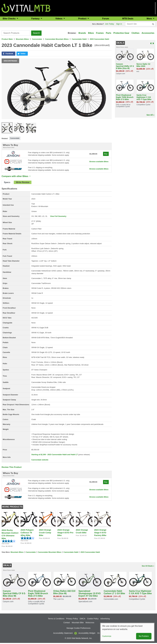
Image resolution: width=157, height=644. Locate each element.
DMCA (82, 620)
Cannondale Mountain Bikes (57, 39)
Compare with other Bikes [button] (15, 177)
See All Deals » (148, 567)
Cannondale (37, 39)
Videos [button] (59, 19)
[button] (8, 54)
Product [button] (83, 19)
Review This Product (12, 468)
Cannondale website (40, 460)
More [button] (150, 19)
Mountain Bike (78, 624)
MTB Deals (128, 19)
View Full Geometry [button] (58, 217)
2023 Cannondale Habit (99, 39)
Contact (67, 624)
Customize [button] (107, 636)
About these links (9, 147)
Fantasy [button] (36, 19)
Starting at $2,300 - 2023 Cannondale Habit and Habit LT (54, 455)
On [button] (99, 634)
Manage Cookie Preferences (78, 629)
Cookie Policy (93, 620)
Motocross (90, 624)
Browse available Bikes (98, 162)
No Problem (144, 636)
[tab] (7, 183)
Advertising (105, 620)
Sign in (119, 24)
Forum (106, 19)
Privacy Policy (72, 620)
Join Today (110, 24)
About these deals (122, 47)
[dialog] (127, 632)
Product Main (7, 39)
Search (36, 33)
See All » (150, 115)
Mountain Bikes (22, 39)
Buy (105, 154)
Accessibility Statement (63, 634)
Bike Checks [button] (9, 19)
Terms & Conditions (56, 620)
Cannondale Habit (79, 39)
